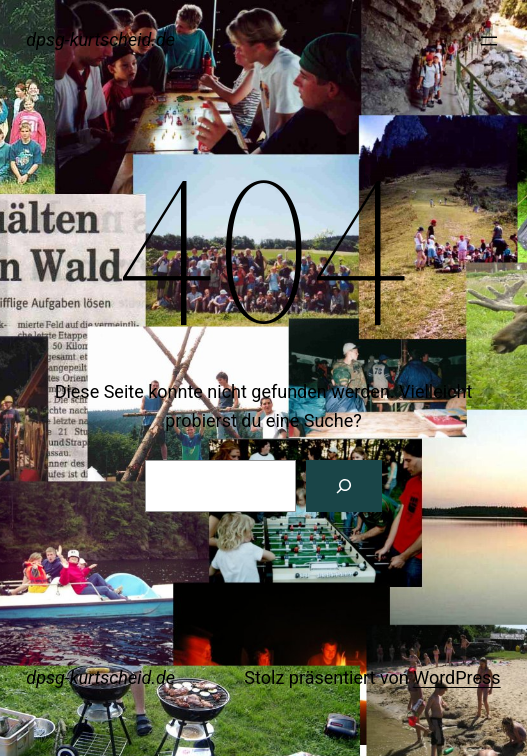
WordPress (456, 677)
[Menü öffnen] (489, 41)
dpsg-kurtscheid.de (100, 39)
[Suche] (344, 486)
